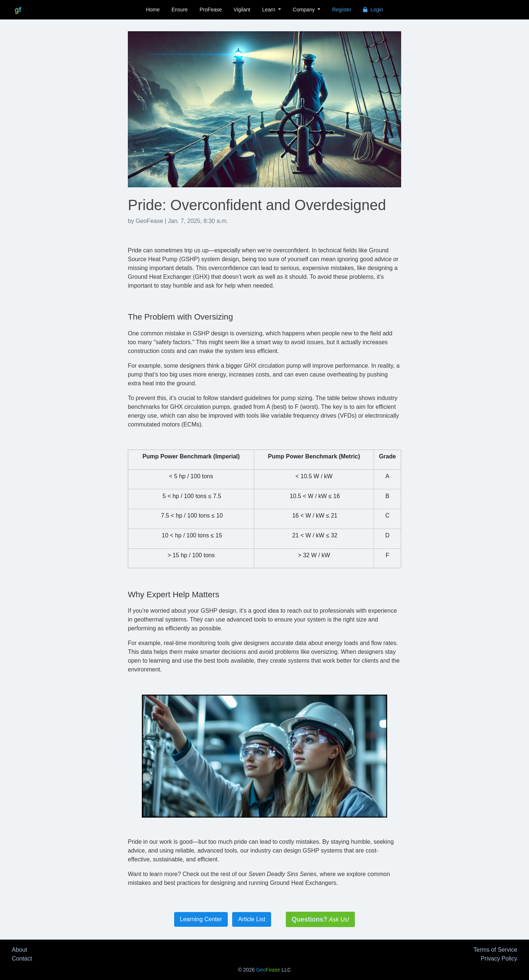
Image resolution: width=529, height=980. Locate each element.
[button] (272, 10)
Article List (252, 919)
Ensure (180, 10)
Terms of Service (495, 950)
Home (153, 10)
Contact (22, 959)
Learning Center (201, 919)
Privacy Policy (499, 959)
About (19, 950)
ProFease (211, 10)
